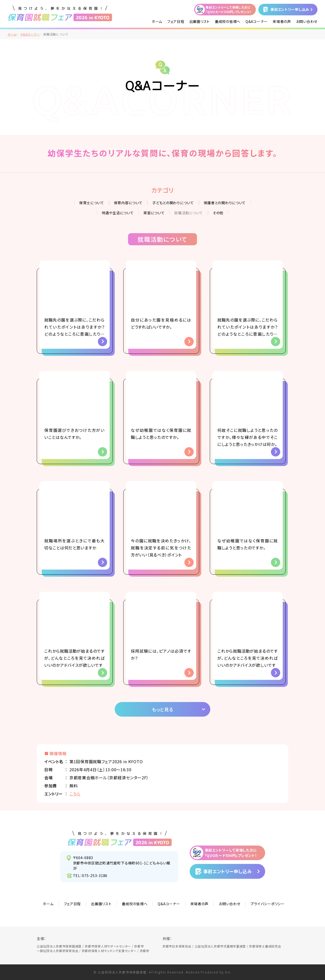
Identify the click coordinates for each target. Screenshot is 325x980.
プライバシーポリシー (268, 904)
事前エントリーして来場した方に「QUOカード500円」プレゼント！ (228, 9)
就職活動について (189, 213)
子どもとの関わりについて (173, 203)
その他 (218, 213)
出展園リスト (200, 21)
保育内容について (128, 203)
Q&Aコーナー (257, 21)
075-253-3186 (95, 876)
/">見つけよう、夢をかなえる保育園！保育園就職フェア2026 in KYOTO (60, 13)
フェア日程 (176, 21)
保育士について (92, 203)
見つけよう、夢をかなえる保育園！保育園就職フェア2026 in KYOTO (120, 838)
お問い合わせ (307, 21)
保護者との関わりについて (225, 203)
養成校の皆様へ (228, 21)
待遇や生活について (118, 213)
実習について (154, 213)
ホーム (157, 21)
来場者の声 (282, 21)
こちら (75, 794)
